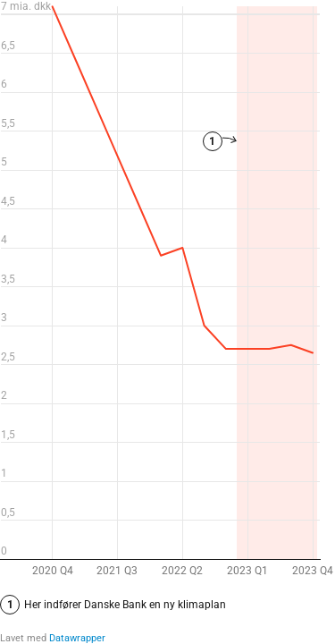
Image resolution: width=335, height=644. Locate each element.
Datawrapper (77, 638)
